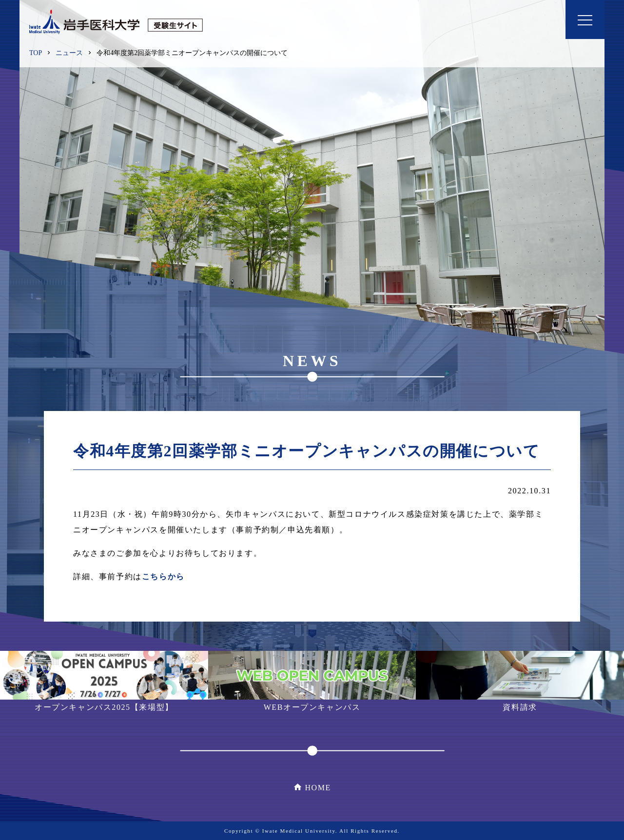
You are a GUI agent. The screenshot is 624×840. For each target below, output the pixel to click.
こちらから (163, 576)
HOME (318, 788)
